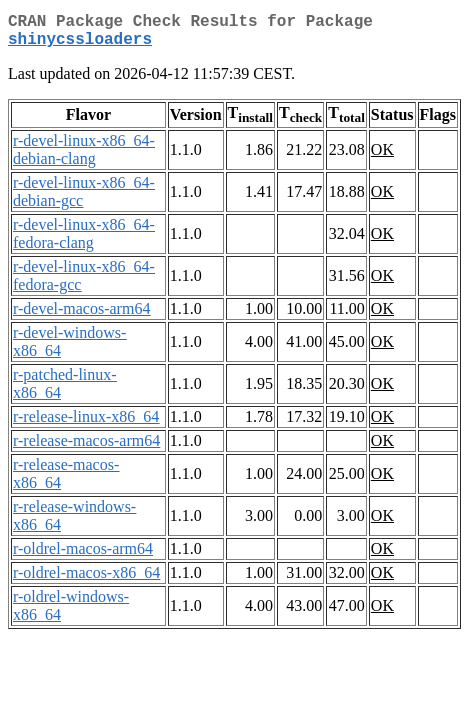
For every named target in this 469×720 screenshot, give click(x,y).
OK (382, 157)
